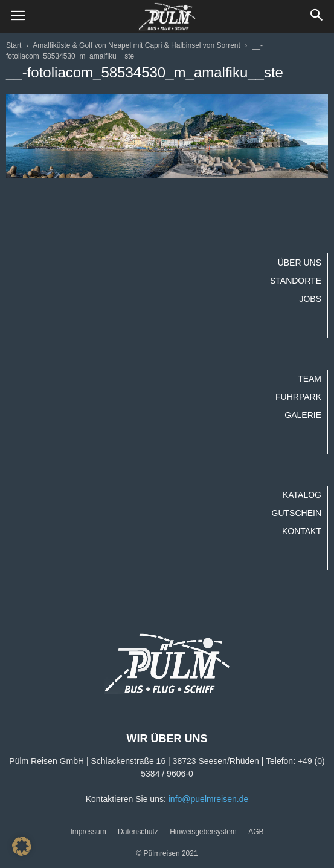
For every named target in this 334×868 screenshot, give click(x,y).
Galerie (303, 415)
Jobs (310, 299)
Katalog (302, 495)
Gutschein (297, 513)
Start (14, 45)
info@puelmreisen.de (209, 799)
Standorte (296, 281)
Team (310, 379)
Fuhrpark (298, 397)
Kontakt (302, 531)
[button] (317, 16)
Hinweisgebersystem (203, 832)
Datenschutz (138, 832)
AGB (256, 832)
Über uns (300, 263)
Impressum (88, 832)
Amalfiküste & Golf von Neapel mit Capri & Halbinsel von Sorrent (136, 45)
